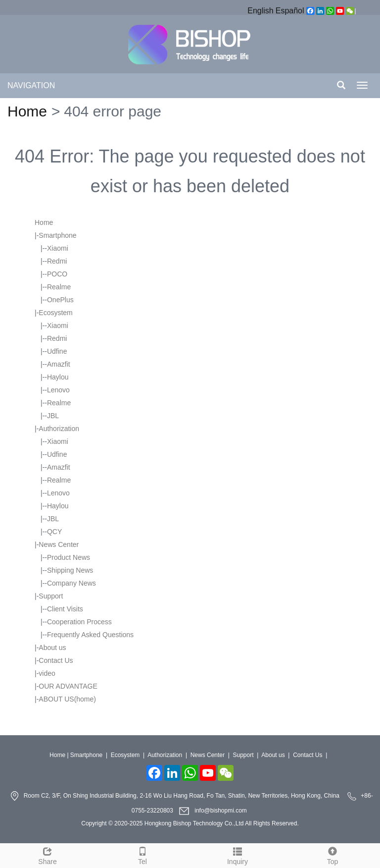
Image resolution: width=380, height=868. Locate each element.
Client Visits (65, 609)
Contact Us (56, 660)
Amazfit (59, 364)
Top (332, 855)
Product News (69, 557)
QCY (54, 532)
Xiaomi (58, 248)
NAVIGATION (31, 85)
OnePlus (60, 300)
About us (52, 648)
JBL (53, 416)
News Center (59, 544)
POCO (57, 274)
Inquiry (237, 855)
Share (47, 855)
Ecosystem (55, 313)
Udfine (57, 351)
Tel (142, 855)
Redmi (57, 261)
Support (51, 596)
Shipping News (70, 570)
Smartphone (57, 235)
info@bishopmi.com (221, 811)
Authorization (59, 429)
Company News (71, 583)
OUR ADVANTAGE (68, 686)
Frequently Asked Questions (90, 635)
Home (27, 111)
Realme (59, 287)
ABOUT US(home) (67, 699)
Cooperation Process (79, 622)
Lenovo (58, 390)
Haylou (58, 377)
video (47, 673)
